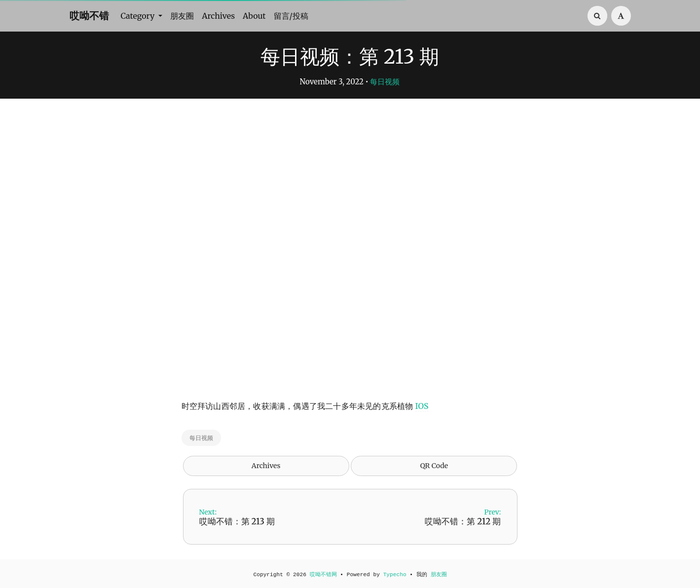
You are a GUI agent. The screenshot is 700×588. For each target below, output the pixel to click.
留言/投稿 (291, 16)
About (254, 16)
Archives (218, 16)
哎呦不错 (89, 16)
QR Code (434, 466)
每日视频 (385, 82)
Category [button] (139, 16)
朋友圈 (182, 16)
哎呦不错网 (323, 575)
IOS (422, 406)
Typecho (395, 575)
